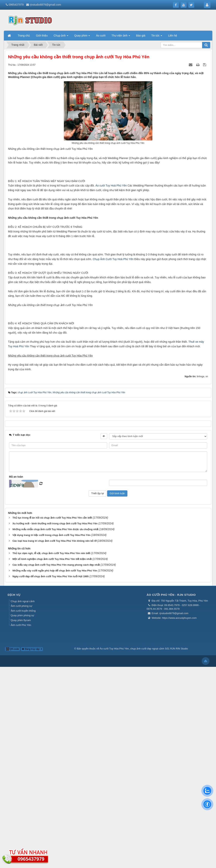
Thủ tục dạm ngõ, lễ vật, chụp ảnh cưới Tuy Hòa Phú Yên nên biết (51, 755)
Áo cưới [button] (101, 36)
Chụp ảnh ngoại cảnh (23, 802)
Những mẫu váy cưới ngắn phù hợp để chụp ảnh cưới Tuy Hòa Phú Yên (55, 772)
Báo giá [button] (141, 36)
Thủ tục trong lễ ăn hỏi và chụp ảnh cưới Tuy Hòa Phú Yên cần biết (52, 719)
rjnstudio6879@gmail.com (45, 5)
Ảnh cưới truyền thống (23, 812)
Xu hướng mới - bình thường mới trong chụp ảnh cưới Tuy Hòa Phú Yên (55, 725)
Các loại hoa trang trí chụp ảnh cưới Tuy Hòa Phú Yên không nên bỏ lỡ (54, 742)
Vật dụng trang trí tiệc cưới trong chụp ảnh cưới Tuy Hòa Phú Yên (51, 736)
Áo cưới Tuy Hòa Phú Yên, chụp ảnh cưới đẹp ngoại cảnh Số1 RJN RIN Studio (144, 850)
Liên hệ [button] (173, 36)
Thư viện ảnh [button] (121, 37)
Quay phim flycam (21, 822)
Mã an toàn (16, 678)
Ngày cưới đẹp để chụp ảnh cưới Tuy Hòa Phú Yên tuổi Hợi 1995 (50, 778)
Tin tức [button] (157, 37)
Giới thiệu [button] (42, 36)
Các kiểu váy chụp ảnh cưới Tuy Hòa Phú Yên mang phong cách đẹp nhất (56, 766)
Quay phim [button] (82, 37)
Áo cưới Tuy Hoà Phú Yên (111, 242)
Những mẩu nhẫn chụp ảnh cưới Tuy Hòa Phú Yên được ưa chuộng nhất (55, 731)
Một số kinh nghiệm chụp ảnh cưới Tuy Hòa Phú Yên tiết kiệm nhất (52, 760)
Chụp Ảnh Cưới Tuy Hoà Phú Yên (113, 388)
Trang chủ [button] (24, 36)
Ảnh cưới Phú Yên (21, 826)
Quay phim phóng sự (23, 817)
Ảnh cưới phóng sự (22, 807)
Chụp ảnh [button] (61, 37)
